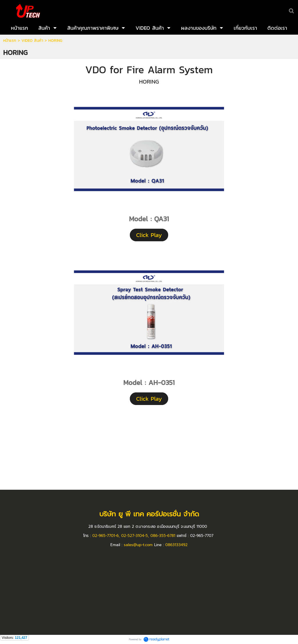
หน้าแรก (10, 41)
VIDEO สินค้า (32, 41)
